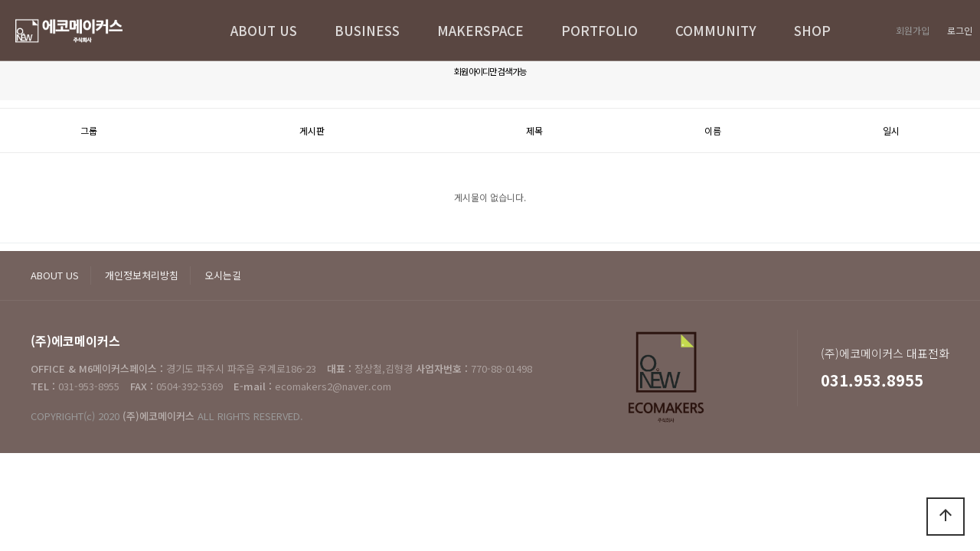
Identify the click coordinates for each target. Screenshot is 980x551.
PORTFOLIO (599, 30)
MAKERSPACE (480, 30)
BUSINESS (367, 30)
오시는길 (223, 275)
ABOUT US (264, 30)
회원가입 (913, 30)
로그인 (960, 30)
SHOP (812, 30)
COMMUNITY (716, 30)
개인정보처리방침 (142, 275)
